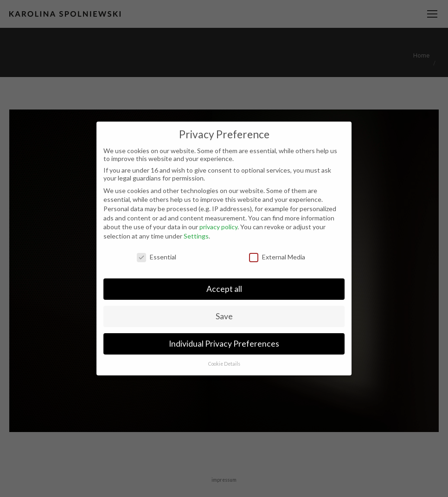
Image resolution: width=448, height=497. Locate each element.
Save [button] (224, 316)
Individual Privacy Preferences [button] (224, 344)
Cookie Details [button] (224, 364)
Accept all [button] (224, 289)
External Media (277, 257)
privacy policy (218, 227)
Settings (196, 236)
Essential (157, 257)
